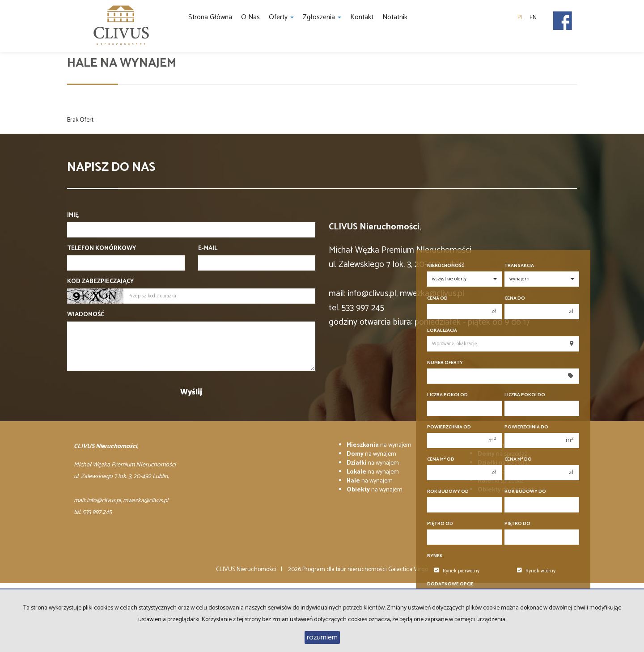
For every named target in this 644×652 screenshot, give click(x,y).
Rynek (435, 556)
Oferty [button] (281, 17)
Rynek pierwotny (457, 571)
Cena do (515, 298)
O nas (250, 17)
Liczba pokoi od (447, 395)
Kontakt (362, 17)
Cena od (437, 298)
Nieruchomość (446, 266)
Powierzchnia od (449, 427)
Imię (73, 216)
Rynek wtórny (536, 571)
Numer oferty (445, 363)
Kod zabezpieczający (100, 282)
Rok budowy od (448, 492)
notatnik (395, 17)
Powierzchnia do (526, 427)
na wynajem (379, 445)
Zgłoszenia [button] (322, 17)
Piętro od (440, 524)
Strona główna (210, 17)
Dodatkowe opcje (450, 584)
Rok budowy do (525, 492)
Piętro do (517, 524)
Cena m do (518, 459)
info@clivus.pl (372, 294)
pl (520, 18)
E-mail (208, 249)
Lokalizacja (442, 331)
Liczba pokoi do (525, 395)
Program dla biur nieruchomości (345, 569)
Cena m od (441, 459)
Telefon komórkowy (102, 249)
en (533, 18)
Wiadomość (86, 315)
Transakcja (519, 266)
